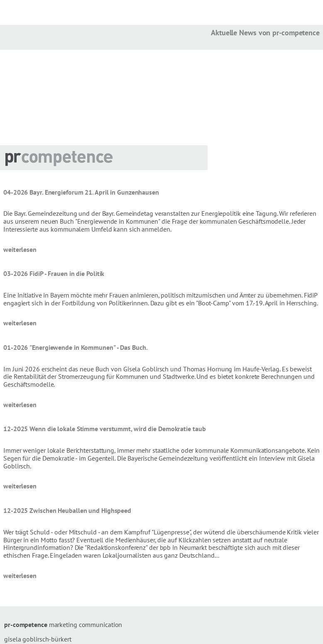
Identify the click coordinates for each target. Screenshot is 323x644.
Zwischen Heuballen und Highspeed (80, 510)
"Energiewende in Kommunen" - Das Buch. (88, 347)
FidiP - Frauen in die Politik (67, 273)
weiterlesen (20, 249)
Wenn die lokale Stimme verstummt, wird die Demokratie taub (117, 429)
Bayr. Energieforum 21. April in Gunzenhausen (94, 192)
